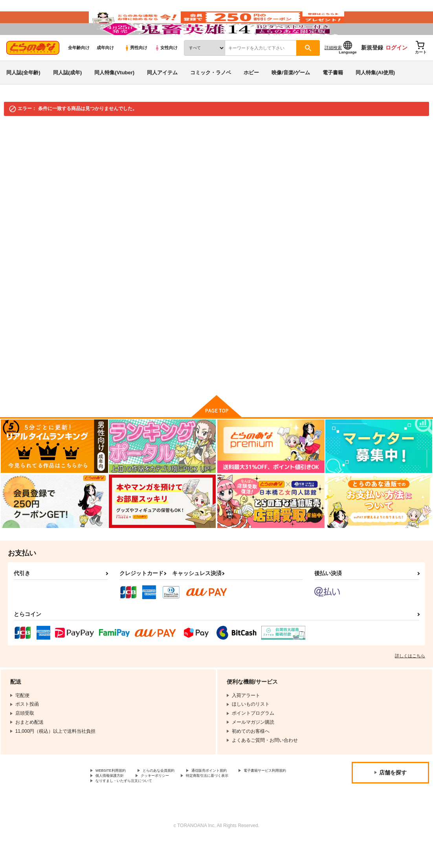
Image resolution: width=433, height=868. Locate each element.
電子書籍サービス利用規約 (124, 802)
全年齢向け (79, 71)
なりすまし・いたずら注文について (207, 808)
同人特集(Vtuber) (114, 96)
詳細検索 (333, 71)
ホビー (251, 96)
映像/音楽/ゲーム (291, 96)
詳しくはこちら (410, 679)
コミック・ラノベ (211, 96)
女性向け (166, 71)
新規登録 (372, 71)
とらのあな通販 (20, 150)
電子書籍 (333, 96)
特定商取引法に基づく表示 (124, 808)
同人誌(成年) (68, 96)
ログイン (396, 71)
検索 (251, 320)
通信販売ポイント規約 (235, 795)
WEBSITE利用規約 (116, 795)
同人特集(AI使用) (375, 96)
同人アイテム (162, 96)
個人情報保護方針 (188, 802)
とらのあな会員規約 (174, 795)
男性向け (136, 71)
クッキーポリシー (242, 802)
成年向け (105, 71)
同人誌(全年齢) (23, 96)
